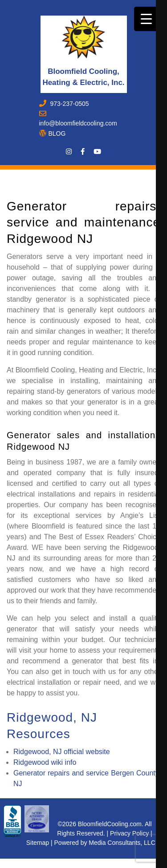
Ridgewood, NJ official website (62, 752)
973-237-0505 (69, 104)
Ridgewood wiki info (45, 762)
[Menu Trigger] (146, 19)
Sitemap (38, 843)
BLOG (57, 133)
